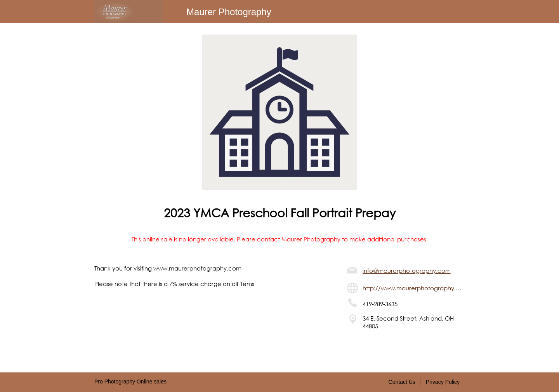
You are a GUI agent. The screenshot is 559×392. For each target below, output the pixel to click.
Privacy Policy (443, 382)
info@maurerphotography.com (407, 271)
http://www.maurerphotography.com (414, 288)
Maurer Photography (229, 12)
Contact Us (402, 382)
